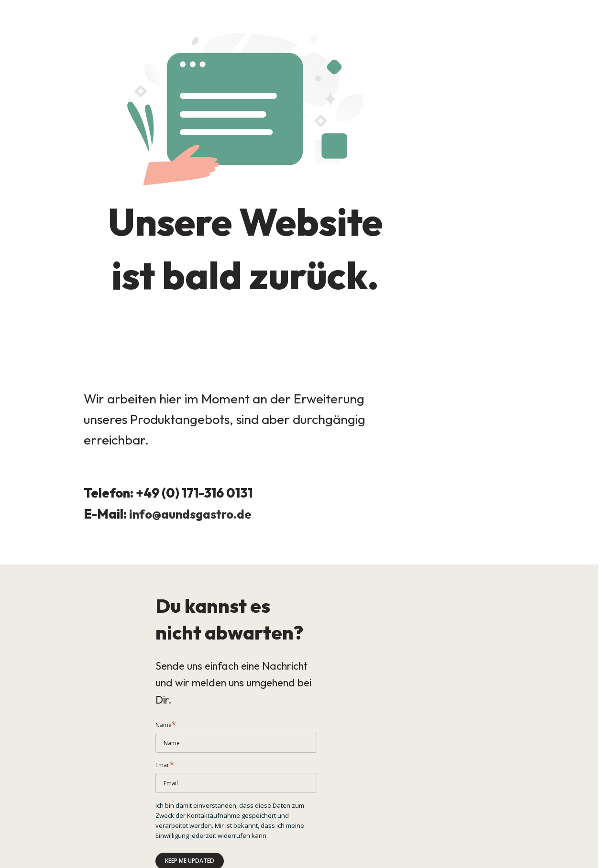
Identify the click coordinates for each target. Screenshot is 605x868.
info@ (146, 503)
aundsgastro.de (211, 503)
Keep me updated (190, 807)
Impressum (15, 859)
